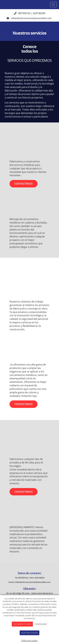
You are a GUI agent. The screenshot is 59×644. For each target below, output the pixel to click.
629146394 (39, 13)
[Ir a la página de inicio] (2, 5)
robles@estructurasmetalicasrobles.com (31, 18)
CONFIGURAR (41, 624)
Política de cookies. (29, 641)
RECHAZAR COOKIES (22, 624)
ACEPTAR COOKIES (29, 633)
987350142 (24, 13)
